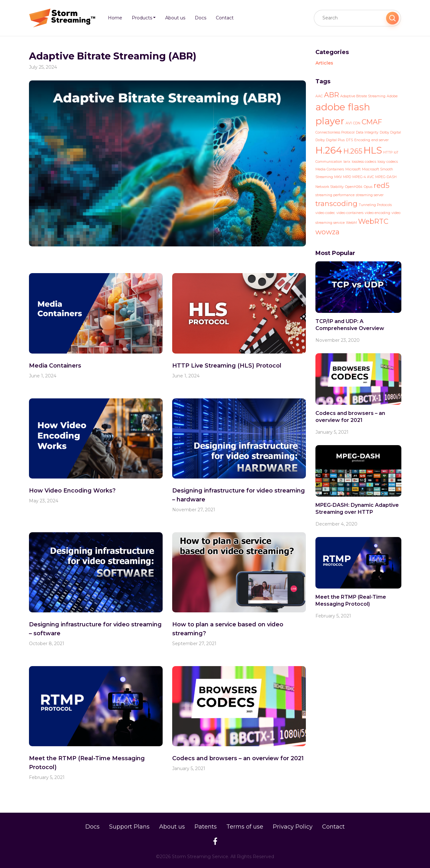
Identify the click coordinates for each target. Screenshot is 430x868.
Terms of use (245, 827)
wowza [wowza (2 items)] (328, 232)
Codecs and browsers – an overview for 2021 (238, 758)
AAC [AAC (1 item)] (319, 96)
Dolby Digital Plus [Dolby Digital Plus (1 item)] (330, 140)
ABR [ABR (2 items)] (331, 95)
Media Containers (55, 366)
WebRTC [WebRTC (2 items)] (373, 221)
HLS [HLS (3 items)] (373, 150)
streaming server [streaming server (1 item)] (370, 195)
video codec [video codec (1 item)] (325, 213)
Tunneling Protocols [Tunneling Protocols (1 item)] (375, 205)
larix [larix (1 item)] (347, 162)
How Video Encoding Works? (72, 491)
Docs (92, 827)
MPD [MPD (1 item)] (347, 177)
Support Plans (129, 827)
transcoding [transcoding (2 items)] (336, 203)
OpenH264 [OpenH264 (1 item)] (354, 187)
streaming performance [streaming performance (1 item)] (335, 195)
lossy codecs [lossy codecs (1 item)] (388, 162)
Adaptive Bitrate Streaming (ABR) (113, 56)
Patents (206, 827)
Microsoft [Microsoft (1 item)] (353, 169)
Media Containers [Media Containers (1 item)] (330, 169)
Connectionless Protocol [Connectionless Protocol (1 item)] (335, 132)
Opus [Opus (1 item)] (368, 187)
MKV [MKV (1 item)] (338, 177)
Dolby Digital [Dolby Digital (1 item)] (390, 132)
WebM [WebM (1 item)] (351, 223)
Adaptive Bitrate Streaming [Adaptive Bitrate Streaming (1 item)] (363, 96)
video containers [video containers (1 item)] (350, 213)
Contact (333, 827)
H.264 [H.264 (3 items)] (329, 150)
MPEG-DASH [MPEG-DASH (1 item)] (386, 177)
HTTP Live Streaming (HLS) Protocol (227, 366)
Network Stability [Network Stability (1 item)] (330, 187)
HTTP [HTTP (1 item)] (388, 152)
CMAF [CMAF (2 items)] (372, 122)
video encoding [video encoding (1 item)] (377, 213)
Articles (324, 63)
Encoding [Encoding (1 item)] (362, 140)
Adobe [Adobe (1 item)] (392, 96)
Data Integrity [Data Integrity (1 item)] (367, 132)
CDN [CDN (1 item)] (357, 123)
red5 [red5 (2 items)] (381, 185)
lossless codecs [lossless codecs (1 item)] (364, 162)
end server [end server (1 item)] (380, 140)
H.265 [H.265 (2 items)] (353, 151)
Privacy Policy (293, 827)
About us (172, 827)
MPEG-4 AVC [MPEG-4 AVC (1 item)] (363, 177)
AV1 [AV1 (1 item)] (349, 123)
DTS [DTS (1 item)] (349, 140)
